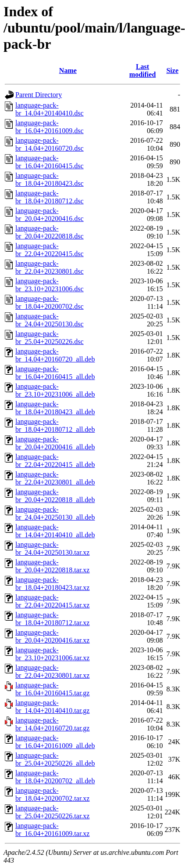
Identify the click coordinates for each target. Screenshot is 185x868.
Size (172, 71)
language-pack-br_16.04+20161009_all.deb (55, 742)
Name (68, 71)
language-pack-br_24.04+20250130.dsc (50, 320)
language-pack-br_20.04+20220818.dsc (50, 232)
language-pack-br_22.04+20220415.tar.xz (52, 601)
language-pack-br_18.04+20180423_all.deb (55, 408)
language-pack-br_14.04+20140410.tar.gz (52, 707)
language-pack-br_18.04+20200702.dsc (50, 302)
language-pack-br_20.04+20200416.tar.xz (52, 636)
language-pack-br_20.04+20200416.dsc (50, 215)
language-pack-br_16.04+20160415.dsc (50, 162)
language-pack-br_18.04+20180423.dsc (50, 179)
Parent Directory (39, 95)
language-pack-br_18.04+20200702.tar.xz (52, 794)
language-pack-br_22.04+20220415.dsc (50, 250)
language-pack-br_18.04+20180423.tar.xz (52, 584)
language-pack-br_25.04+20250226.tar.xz (52, 812)
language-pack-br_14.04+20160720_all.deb (55, 355)
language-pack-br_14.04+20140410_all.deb (55, 531)
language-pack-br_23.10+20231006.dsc (50, 285)
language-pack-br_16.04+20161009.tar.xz (52, 830)
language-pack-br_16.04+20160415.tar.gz (52, 689)
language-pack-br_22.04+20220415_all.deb (55, 461)
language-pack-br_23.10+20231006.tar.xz (52, 654)
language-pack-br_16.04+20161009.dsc (50, 127)
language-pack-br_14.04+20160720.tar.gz (52, 724)
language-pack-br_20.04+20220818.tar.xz (52, 566)
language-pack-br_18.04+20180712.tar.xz (52, 619)
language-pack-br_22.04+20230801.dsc (50, 267)
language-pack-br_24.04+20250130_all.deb (55, 513)
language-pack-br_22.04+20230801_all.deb (55, 478)
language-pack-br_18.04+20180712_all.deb (55, 425)
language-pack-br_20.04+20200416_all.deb (55, 443)
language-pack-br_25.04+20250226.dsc (50, 338)
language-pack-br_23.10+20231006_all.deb (55, 390)
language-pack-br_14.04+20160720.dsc (50, 144)
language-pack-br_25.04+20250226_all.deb (55, 759)
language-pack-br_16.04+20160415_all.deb (55, 373)
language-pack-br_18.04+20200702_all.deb (55, 777)
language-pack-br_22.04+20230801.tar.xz (52, 671)
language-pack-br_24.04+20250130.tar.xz (52, 548)
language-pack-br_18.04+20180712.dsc (50, 197)
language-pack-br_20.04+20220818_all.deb (55, 496)
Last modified (142, 71)
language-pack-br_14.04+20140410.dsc (50, 109)
